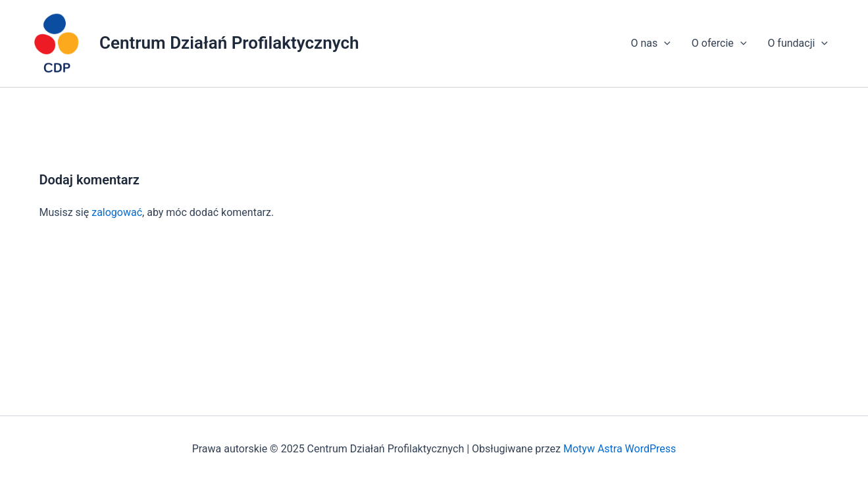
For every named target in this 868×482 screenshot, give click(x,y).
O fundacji (798, 43)
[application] (664, 43)
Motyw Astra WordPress (620, 449)
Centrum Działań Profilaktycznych (229, 43)
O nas (650, 43)
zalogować (117, 212)
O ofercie (719, 43)
